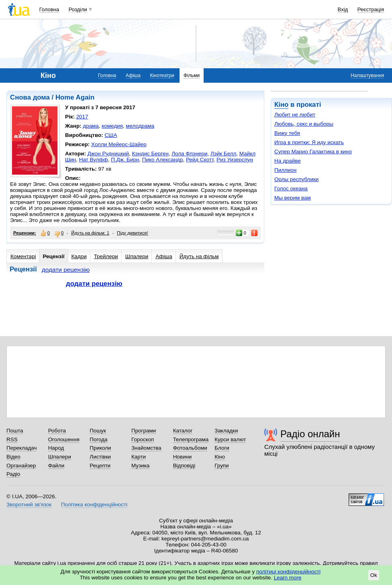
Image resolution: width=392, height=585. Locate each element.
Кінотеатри (162, 75)
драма (91, 126)
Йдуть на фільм (199, 256)
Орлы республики (296, 179)
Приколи (100, 448)
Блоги (222, 448)
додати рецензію (66, 270)
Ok (374, 575)
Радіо (13, 474)
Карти (139, 457)
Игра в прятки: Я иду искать (309, 142)
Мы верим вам (293, 198)
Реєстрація (371, 9)
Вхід (343, 9)
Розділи (78, 9)
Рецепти (100, 466)
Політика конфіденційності (94, 504)
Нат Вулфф (94, 160)
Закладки (226, 431)
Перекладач (21, 448)
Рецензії (53, 256)
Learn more (288, 578)
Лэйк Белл (223, 154)
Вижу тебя (287, 133)
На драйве (288, 161)
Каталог (183, 431)
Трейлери (106, 256)
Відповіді (184, 466)
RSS (12, 439)
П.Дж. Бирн (125, 160)
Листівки (100, 457)
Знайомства (146, 448)
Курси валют (230, 439)
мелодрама (140, 126)
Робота (57, 431)
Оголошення (64, 439)
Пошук (98, 431)
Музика (140, 466)
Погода (98, 439)
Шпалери (137, 256)
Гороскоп (143, 439)
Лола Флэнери (189, 154)
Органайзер (21, 466)
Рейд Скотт (200, 160)
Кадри (79, 256)
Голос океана (291, 189)
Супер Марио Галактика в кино (313, 152)
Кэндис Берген (150, 154)
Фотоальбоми (190, 448)
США (111, 135)
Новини (183, 457)
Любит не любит (295, 115)
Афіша (133, 75)
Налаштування (367, 75)
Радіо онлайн (310, 434)
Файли (56, 466)
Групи (222, 466)
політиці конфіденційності (288, 572)
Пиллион (285, 170)
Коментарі (23, 256)
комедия (112, 126)
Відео (13, 457)
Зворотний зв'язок (29, 504)
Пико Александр (163, 160)
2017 (82, 117)
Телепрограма (191, 439)
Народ (56, 448)
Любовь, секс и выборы (304, 124)
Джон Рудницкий (108, 154)
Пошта (15, 431)
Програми (144, 431)
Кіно (281, 105)
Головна (49, 9)
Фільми (192, 75)
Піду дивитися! (133, 233)
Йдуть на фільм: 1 (90, 233)
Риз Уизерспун (235, 160)
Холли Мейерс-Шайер (119, 144)
